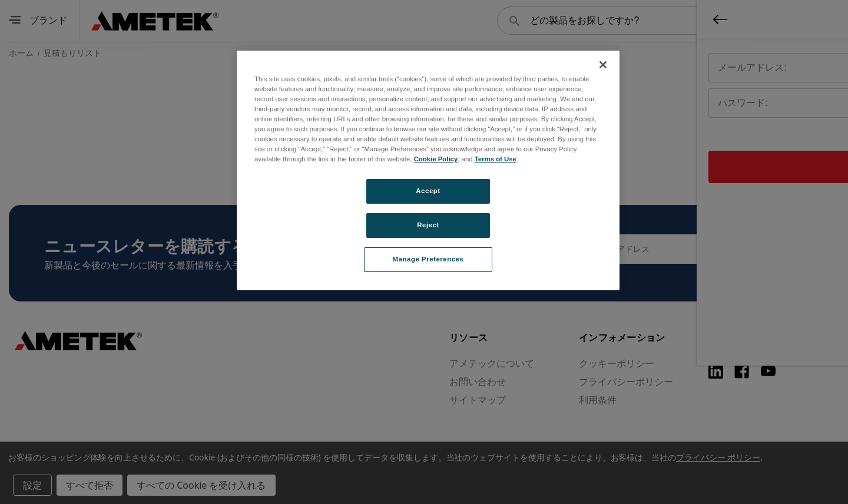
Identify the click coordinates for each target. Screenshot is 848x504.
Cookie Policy (436, 159)
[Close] (603, 65)
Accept (428, 191)
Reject (428, 225)
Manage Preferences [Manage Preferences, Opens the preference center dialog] (428, 259)
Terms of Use (496, 159)
